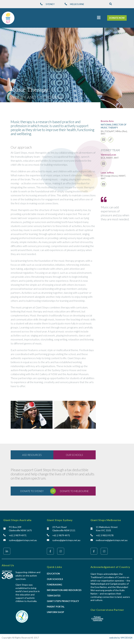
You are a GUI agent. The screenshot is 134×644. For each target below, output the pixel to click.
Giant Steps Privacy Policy (63, 601)
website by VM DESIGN (121, 638)
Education (53, 574)
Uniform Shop (55, 612)
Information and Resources (64, 590)
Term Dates (54, 596)
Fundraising (54, 585)
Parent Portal (56, 607)
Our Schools (55, 579)
